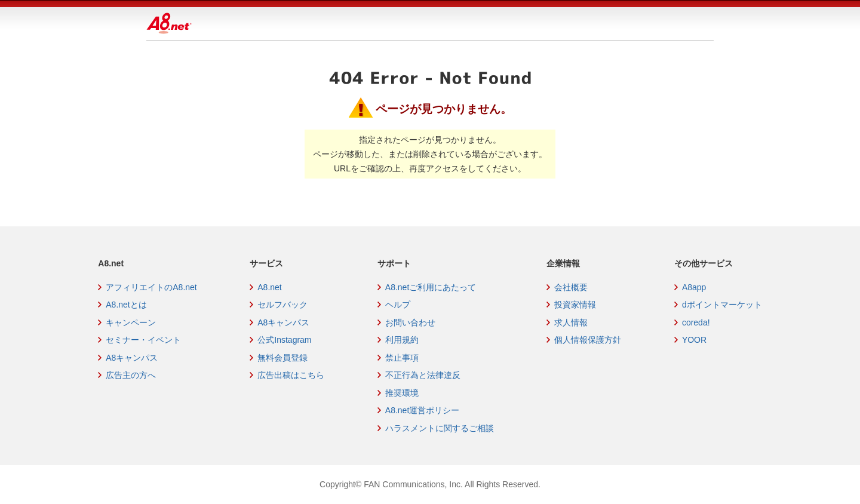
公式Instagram (284, 340)
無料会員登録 (282, 358)
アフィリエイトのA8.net (151, 287)
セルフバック (282, 305)
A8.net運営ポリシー (422, 410)
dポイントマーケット (722, 305)
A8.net (269, 287)
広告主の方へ (131, 375)
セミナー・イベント (143, 340)
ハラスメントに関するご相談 (440, 428)
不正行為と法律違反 (423, 375)
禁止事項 (402, 358)
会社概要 (571, 287)
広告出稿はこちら (291, 375)
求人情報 (571, 322)
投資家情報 (575, 305)
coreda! (696, 322)
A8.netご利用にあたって (431, 287)
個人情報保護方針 (588, 340)
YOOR (694, 340)
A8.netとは (126, 305)
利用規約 (402, 340)
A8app (694, 287)
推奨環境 (402, 393)
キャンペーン (131, 322)
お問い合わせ (410, 322)
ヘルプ (398, 305)
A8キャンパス (132, 358)
